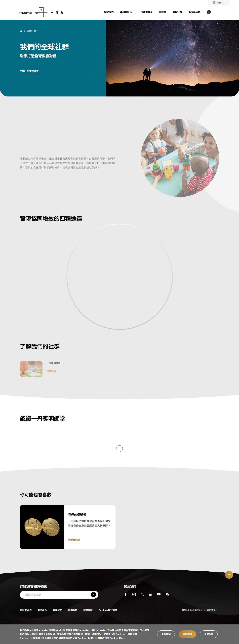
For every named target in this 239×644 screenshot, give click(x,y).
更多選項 (166, 634)
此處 (95, 638)
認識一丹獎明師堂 (29, 71)
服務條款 (88, 610)
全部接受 (187, 634)
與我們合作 (26, 610)
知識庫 (162, 12)
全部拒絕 (209, 634)
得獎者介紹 (74, 540)
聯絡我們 (57, 610)
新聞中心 (42, 610)
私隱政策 (73, 610)
